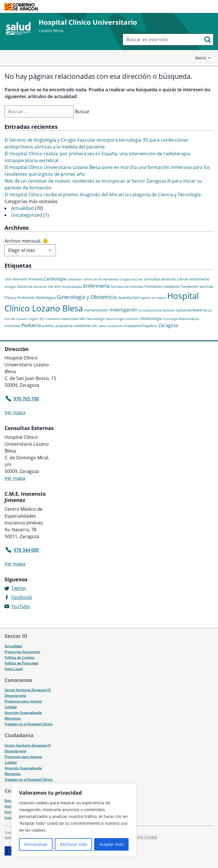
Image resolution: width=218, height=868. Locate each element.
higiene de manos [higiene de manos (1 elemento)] (153, 298)
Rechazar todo (74, 844)
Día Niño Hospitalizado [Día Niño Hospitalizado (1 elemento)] (65, 287)
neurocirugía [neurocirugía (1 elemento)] (115, 319)
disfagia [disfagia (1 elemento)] (10, 287)
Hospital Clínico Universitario (88, 22)
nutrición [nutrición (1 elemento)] (132, 319)
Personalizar (36, 844)
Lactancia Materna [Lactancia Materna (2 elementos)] (191, 310)
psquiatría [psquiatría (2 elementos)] (64, 326)
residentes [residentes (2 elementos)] (82, 326)
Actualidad (22, 208)
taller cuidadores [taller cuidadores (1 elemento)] (111, 326)
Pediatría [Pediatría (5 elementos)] (31, 325)
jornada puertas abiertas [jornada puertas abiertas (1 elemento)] (157, 310)
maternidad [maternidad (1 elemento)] (70, 319)
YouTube (21, 606)
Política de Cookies (20, 657)
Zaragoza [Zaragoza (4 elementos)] (168, 325)
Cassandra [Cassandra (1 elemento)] (75, 279)
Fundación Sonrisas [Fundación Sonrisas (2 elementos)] (197, 286)
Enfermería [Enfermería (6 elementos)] (96, 286)
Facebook (22, 597)
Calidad (11, 707)
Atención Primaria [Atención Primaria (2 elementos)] (28, 279)
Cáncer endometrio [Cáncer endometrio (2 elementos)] (193, 279)
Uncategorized (27, 215)
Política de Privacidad (21, 663)
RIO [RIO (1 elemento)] (95, 326)
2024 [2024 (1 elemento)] (8, 279)
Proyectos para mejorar (23, 701)
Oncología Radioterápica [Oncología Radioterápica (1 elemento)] (181, 319)
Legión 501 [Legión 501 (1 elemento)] (37, 319)
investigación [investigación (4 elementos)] (124, 310)
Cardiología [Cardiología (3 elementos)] (55, 279)
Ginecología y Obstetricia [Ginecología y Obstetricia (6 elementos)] (87, 297)
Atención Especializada (23, 713)
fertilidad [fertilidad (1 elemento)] (137, 287)
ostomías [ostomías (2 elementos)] (12, 326)
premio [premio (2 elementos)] (48, 326)
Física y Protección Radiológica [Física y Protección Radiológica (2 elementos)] (30, 297)
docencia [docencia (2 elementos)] (25, 286)
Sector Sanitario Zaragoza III (28, 690)
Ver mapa (15, 412)
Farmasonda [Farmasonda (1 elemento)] (120, 287)
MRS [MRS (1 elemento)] (82, 319)
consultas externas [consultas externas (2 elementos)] (160, 279)
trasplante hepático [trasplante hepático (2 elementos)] (141, 326)
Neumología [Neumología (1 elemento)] (96, 319)
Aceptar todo (112, 844)
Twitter (19, 588)
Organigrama (15, 696)
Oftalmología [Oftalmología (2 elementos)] (151, 319)
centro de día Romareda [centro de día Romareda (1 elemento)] (101, 279)
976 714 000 (147, 837)
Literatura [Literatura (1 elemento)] (53, 319)
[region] (74, 820)
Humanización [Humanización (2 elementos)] (96, 310)
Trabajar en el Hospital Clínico (29, 724)
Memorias (13, 718)
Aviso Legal (14, 669)
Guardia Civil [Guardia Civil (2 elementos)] (128, 297)
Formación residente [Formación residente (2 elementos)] (162, 286)
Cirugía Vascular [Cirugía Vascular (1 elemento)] (131, 279)
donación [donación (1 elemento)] (40, 287)
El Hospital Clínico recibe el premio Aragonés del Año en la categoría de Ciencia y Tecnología (103, 195)
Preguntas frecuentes (22, 652)
